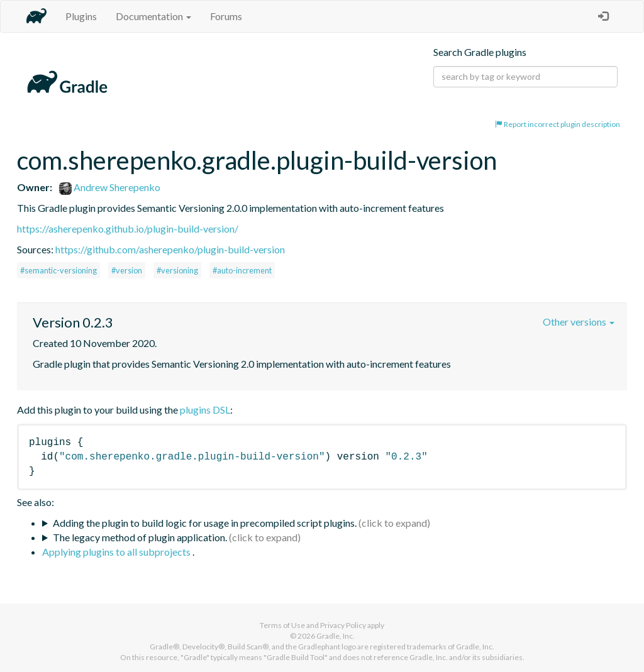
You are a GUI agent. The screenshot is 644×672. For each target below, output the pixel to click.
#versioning (177, 270)
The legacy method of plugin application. (140, 537)
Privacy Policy (343, 625)
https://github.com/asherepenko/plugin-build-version (170, 249)
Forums (226, 16)
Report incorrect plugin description (558, 124)
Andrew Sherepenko (110, 187)
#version (127, 270)
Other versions (579, 322)
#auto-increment (242, 270)
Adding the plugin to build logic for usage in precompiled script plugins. (205, 523)
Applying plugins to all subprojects (117, 552)
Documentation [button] (153, 16)
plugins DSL (205, 410)
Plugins (81, 16)
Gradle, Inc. (336, 636)
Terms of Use (282, 625)
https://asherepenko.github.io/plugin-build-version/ (128, 229)
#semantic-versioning (58, 270)
